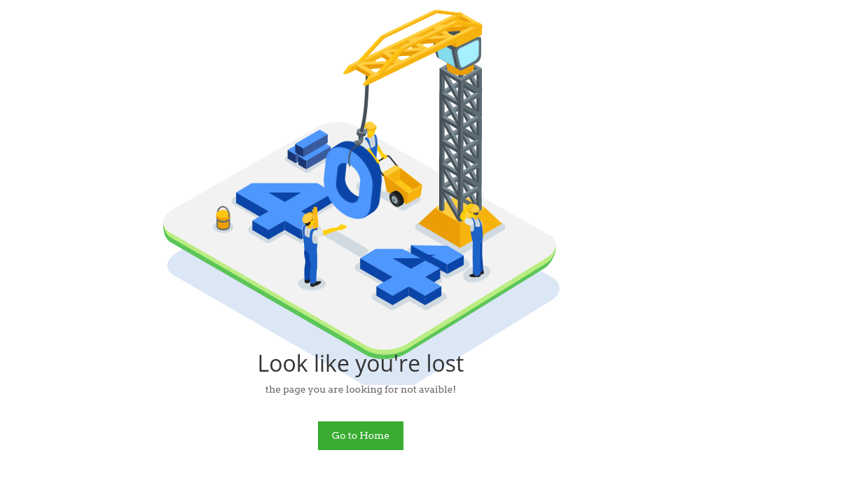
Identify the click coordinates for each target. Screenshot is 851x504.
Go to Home (361, 435)
